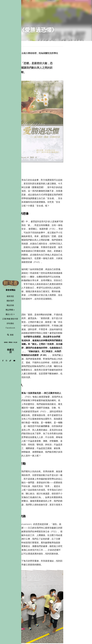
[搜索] (10, 335)
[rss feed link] (82, 617)
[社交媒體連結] (3, 361)
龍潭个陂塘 (54, 609)
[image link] (11, 284)
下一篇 (51, 606)
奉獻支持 (11, 351)
